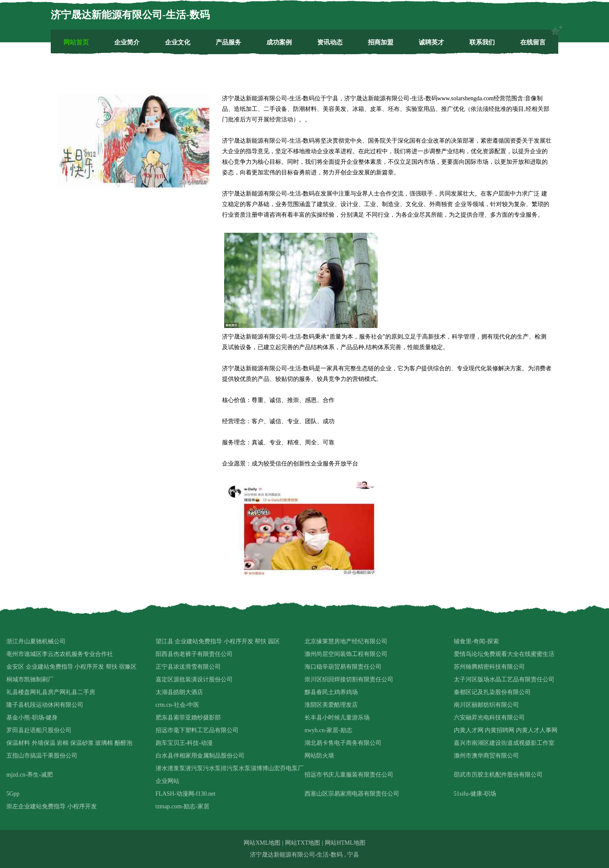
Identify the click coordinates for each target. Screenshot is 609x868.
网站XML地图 (262, 843)
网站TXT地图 (303, 843)
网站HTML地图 (345, 843)
